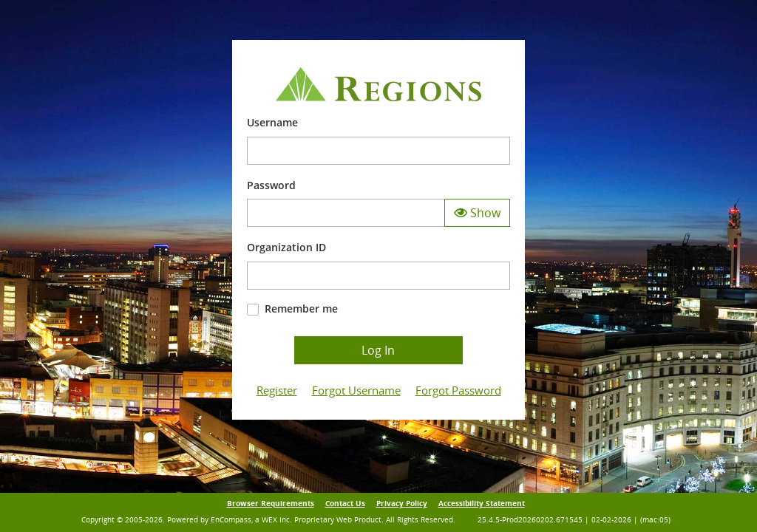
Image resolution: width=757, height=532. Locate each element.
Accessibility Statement (482, 504)
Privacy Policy (402, 504)
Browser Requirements (271, 504)
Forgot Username (356, 390)
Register (277, 390)
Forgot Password (458, 390)
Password (271, 185)
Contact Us (345, 504)
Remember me (301, 308)
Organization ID (286, 247)
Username (272, 122)
